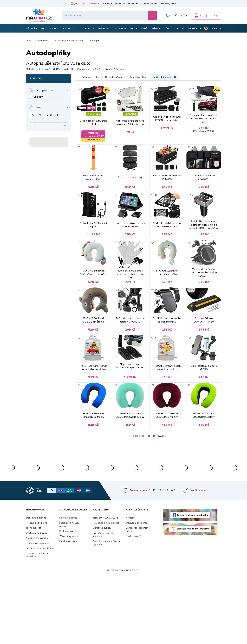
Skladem (38, 97)
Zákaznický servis (69, 604)
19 (156, 324)
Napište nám (198, 558)
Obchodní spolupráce (137, 591)
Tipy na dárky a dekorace (106, 591)
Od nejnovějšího (90, 77)
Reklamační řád (134, 604)
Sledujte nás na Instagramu (193, 597)
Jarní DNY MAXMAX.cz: (88, 3)
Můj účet (176, 15)
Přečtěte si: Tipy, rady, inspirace (104, 603)
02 (154, 504)
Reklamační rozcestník (38, 611)
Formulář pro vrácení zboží (40, 616)
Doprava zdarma (68, 586)
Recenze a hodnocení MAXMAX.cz (38, 623)
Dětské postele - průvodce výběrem (107, 611)
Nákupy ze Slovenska (37, 606)
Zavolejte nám (138, 558)
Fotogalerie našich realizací (69, 592)
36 (156, 206)
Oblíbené (168, 15)
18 (156, 89)
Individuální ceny (68, 609)
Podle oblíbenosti (164, 77)
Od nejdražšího (138, 77)
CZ (183, 15)
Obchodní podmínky (37, 601)
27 (193, 324)
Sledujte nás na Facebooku (193, 583)
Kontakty (131, 586)
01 (149, 504)
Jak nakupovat (33, 596)
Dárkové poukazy (102, 596)
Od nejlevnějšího (114, 77)
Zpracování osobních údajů (137, 597)
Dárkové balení (67, 599)
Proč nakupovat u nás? (38, 591)
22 (193, 89)
